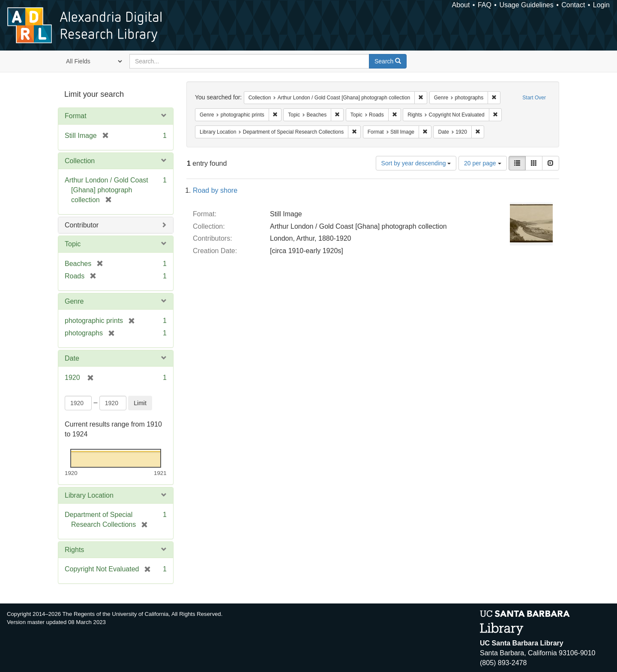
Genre (74, 301)
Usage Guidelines (526, 5)
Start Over (534, 98)
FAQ (485, 5)
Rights (74, 550)
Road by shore (215, 190)
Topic (73, 244)
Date (72, 358)
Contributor (82, 225)
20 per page (483, 163)
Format (76, 116)
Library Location (89, 495)
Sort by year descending (416, 163)
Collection (80, 161)
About (461, 5)
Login (601, 5)
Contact (573, 5)
